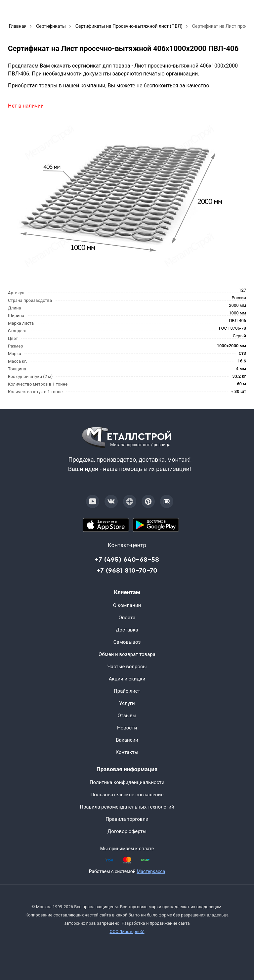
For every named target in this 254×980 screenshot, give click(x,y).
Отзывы (127, 716)
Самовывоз (127, 642)
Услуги (127, 703)
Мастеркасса (151, 871)
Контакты (127, 752)
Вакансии (127, 740)
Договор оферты (127, 831)
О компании (127, 605)
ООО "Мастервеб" (127, 932)
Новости (127, 728)
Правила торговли (127, 819)
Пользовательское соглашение (127, 795)
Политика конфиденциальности (127, 782)
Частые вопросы (127, 667)
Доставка (127, 630)
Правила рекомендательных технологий (127, 807)
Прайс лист (127, 691)
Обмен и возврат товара (127, 654)
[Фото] (118, 196)
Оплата (127, 618)
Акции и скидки (127, 679)
